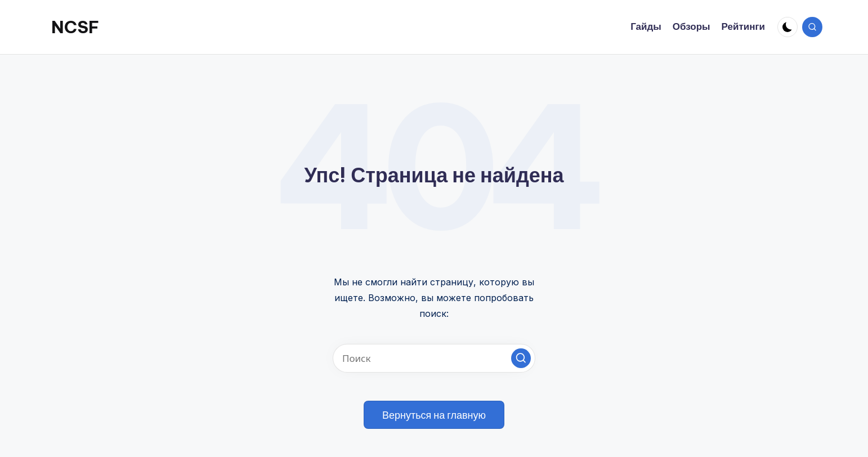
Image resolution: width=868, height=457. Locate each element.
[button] (521, 358)
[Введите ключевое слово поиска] (434, 358)
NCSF (75, 27)
